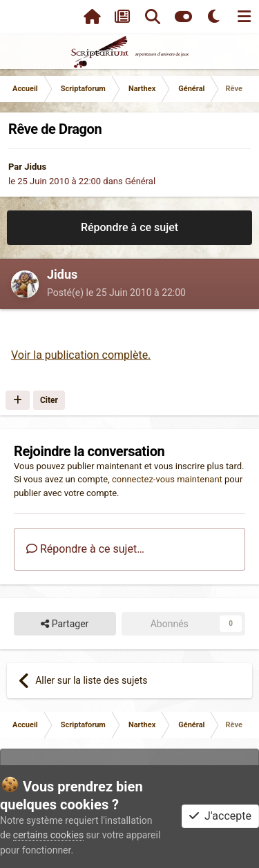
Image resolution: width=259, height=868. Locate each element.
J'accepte (220, 816)
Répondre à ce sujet (129, 227)
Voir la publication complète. (81, 355)
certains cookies (48, 835)
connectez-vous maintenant (167, 479)
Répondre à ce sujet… (85, 549)
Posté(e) (116, 293)
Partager (65, 624)
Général (140, 181)
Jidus (35, 167)
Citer (49, 400)
